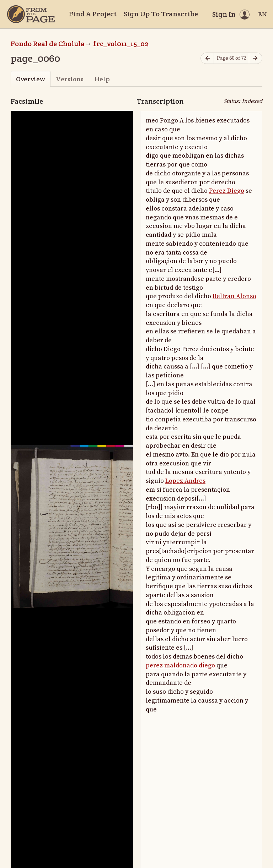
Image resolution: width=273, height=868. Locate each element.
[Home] (31, 14)
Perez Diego (227, 191)
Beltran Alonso (234, 296)
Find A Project (93, 14)
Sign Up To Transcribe (161, 14)
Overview (30, 79)
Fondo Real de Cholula (48, 44)
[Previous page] (207, 58)
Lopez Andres (185, 481)
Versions (70, 79)
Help (102, 79)
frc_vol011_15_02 (121, 44)
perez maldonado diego (180, 665)
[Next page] (256, 58)
